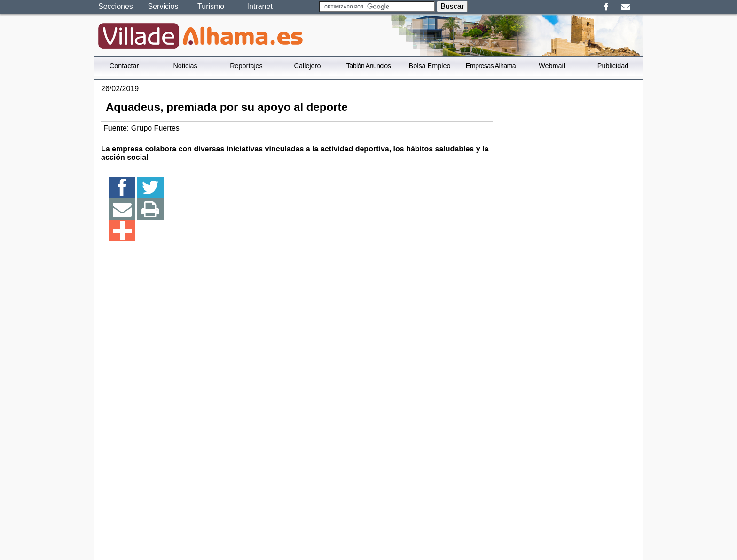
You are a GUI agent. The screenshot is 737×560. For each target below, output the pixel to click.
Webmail (552, 66)
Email (625, 7)
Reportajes (246, 66)
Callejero (308, 66)
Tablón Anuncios (368, 66)
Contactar (124, 66)
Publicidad (613, 66)
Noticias (185, 66)
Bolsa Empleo (430, 66)
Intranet (260, 6)
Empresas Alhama (491, 66)
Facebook (606, 7)
